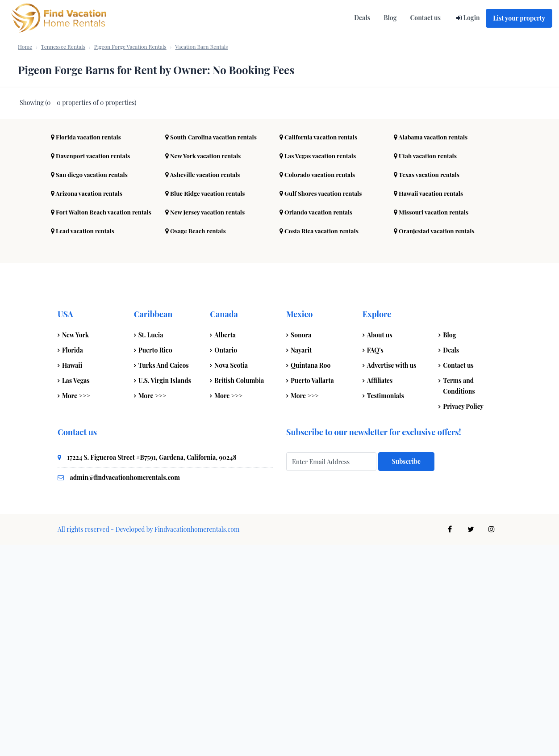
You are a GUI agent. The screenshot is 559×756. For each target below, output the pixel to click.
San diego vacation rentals (91, 386)
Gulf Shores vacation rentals (322, 405)
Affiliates (380, 592)
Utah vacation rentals (427, 367)
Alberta (225, 546)
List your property (519, 18)
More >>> (76, 607)
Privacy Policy (463, 618)
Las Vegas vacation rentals (319, 367)
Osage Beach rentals (197, 442)
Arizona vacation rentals (88, 405)
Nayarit (301, 561)
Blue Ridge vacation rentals (207, 405)
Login (471, 18)
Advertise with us (392, 577)
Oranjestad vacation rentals (436, 442)
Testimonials (386, 607)
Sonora (301, 546)
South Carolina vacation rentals (213, 348)
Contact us (425, 18)
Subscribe (406, 673)
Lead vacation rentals (84, 442)
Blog (390, 18)
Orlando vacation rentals (317, 423)
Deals (362, 18)
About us (380, 546)
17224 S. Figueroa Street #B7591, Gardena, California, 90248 (152, 669)
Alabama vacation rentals (432, 348)
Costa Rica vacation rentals (321, 442)
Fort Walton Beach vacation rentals (103, 423)
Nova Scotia (231, 577)
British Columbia (239, 592)
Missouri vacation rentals (433, 423)
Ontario (226, 561)
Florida (73, 561)
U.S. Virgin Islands (165, 592)
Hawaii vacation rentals (430, 405)
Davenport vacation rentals (92, 367)
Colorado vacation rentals (319, 386)
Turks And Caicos (164, 577)
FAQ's (375, 561)
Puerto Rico (155, 561)
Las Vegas (76, 592)
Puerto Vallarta (312, 592)
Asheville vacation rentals (204, 386)
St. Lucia (151, 546)
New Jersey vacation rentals (207, 423)
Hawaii (72, 577)
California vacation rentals (320, 348)
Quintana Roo (311, 577)
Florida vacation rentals (87, 348)
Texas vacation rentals (428, 386)
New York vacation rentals (204, 367)
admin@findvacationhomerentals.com (125, 689)
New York (75, 546)
